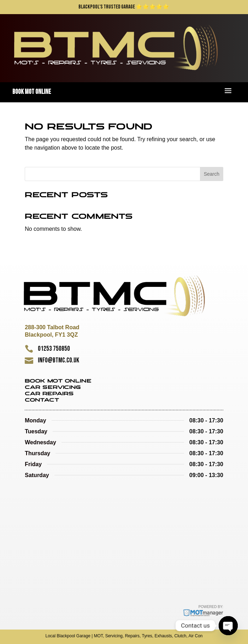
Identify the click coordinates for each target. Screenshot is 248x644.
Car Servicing (53, 388)
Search (212, 174)
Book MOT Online (58, 381)
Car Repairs (49, 394)
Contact (42, 400)
